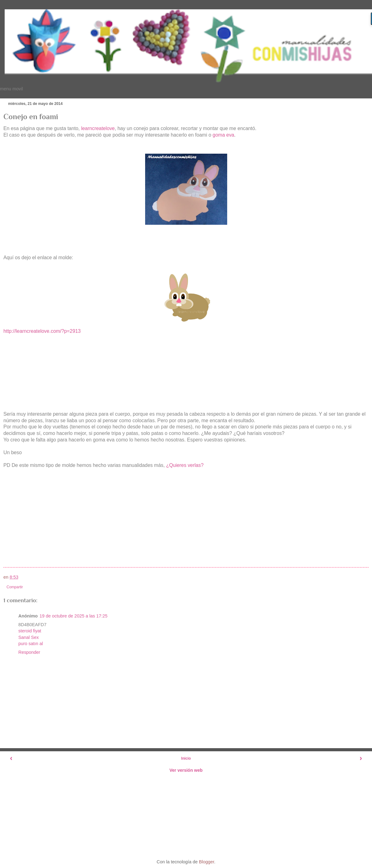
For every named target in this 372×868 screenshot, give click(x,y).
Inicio (186, 758)
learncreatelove (98, 128)
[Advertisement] (186, 815)
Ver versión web (186, 770)
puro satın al (31, 644)
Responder (29, 652)
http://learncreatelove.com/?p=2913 (42, 331)
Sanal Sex (29, 637)
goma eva (223, 135)
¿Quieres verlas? (185, 465)
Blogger (207, 862)
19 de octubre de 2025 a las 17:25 (73, 616)
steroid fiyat (30, 631)
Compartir (15, 587)
